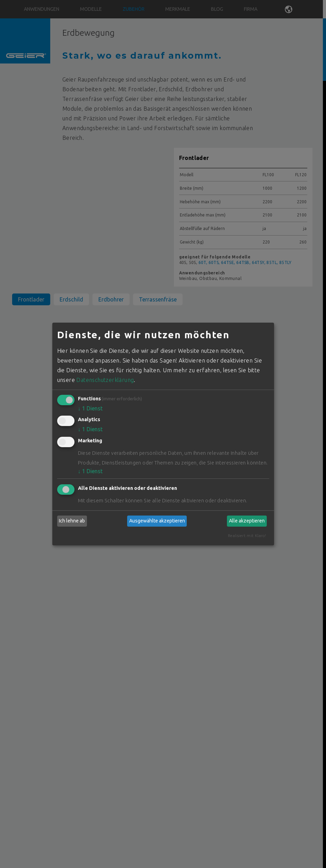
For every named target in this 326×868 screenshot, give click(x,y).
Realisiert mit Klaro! (247, 536)
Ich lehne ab (72, 521)
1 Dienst (90, 408)
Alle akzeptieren (247, 521)
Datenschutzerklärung (105, 380)
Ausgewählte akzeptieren (157, 521)
